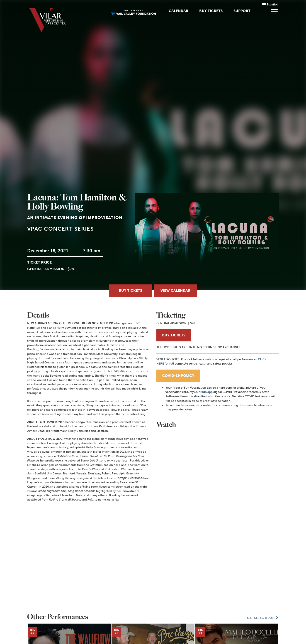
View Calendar (175, 290)
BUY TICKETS (174, 335)
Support (242, 11)
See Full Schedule (263, 618)
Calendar (178, 11)
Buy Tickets (211, 11)
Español (272, 4)
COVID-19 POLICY (178, 376)
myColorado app (201, 392)
